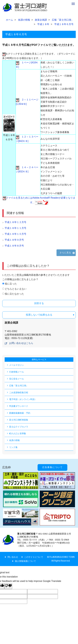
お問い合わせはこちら (21, 343)
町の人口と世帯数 (18, 434)
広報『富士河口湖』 (19, 386)
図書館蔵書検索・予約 (20, 413)
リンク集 (13, 447)
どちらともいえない (16, 289)
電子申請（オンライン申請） (23, 399)
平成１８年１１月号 (15, 228)
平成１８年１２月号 (15, 222)
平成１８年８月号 (14, 246)
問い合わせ (13, 557)
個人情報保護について (25, 561)
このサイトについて (34, 557)
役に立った (11, 284)
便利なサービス (39, 359)
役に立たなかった (14, 294)
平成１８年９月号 (14, 240)
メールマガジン (17, 365)
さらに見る (65, 253)
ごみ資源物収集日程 (19, 392)
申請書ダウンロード (19, 406)
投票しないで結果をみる (39, 315)
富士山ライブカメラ (19, 427)
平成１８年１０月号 (15, 234)
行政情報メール (17, 372)
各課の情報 (14, 440)
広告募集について (52, 467)
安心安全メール (17, 379)
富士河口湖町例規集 (19, 420)
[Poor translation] (8, 586)
